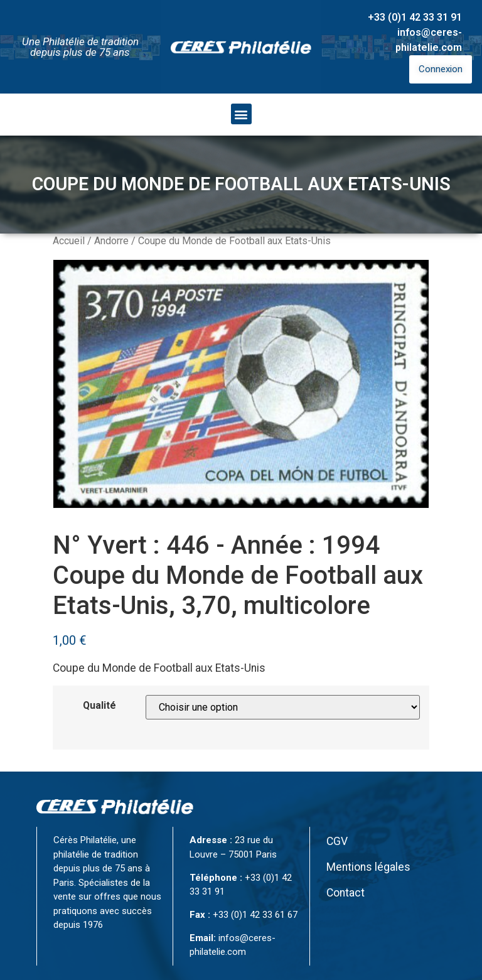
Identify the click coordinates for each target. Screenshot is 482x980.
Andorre (111, 241)
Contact (345, 893)
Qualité (99, 706)
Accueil (69, 241)
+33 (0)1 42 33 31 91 (415, 17)
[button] (241, 114)
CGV (337, 841)
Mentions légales (368, 867)
